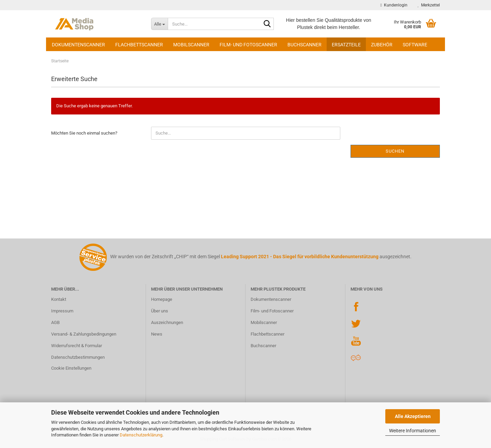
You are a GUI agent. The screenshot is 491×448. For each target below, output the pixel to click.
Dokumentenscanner (78, 45)
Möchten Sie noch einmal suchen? (84, 133)
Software (415, 45)
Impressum (62, 311)
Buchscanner (304, 45)
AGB (55, 322)
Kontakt (59, 299)
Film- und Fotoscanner (248, 45)
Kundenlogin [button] (394, 5)
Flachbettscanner (139, 45)
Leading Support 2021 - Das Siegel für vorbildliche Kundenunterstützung (300, 257)
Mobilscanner (191, 45)
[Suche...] (159, 24)
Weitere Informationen (413, 431)
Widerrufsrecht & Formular (77, 346)
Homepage (162, 299)
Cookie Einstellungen (71, 368)
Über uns (160, 311)
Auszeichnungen (167, 322)
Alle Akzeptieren (413, 416)
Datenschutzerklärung (141, 435)
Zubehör (382, 45)
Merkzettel (429, 5)
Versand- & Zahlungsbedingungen (84, 334)
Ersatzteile (346, 45)
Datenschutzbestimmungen (78, 357)
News (157, 334)
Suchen (395, 151)
